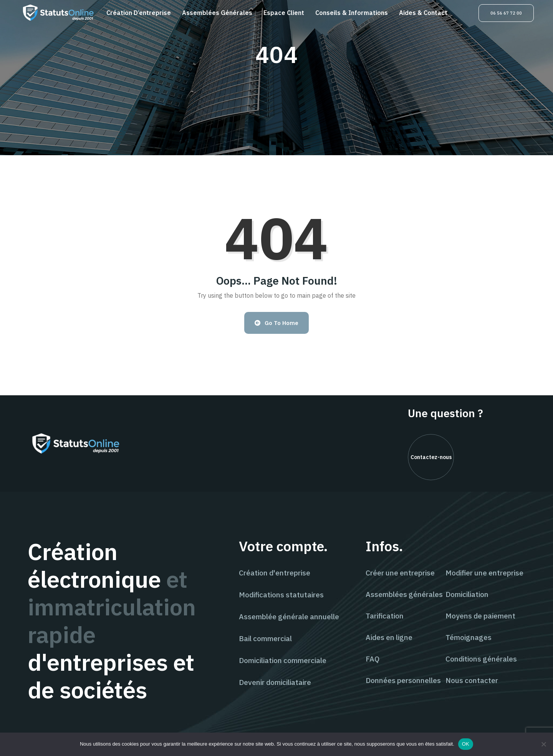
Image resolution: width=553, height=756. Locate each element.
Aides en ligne (389, 637)
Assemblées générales (217, 13)
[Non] (543, 744)
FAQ (373, 659)
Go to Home (277, 323)
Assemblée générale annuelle (289, 617)
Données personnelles (403, 680)
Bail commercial (265, 638)
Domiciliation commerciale (283, 660)
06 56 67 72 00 (506, 13)
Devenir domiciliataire (275, 682)
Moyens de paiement (480, 616)
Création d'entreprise (275, 573)
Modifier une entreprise (484, 573)
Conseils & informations (352, 13)
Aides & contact (423, 13)
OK (466, 744)
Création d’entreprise (139, 13)
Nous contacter (472, 680)
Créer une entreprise (400, 573)
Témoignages (469, 637)
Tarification (385, 616)
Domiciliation (467, 594)
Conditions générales (481, 659)
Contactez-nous (431, 457)
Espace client (284, 13)
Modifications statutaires (281, 595)
